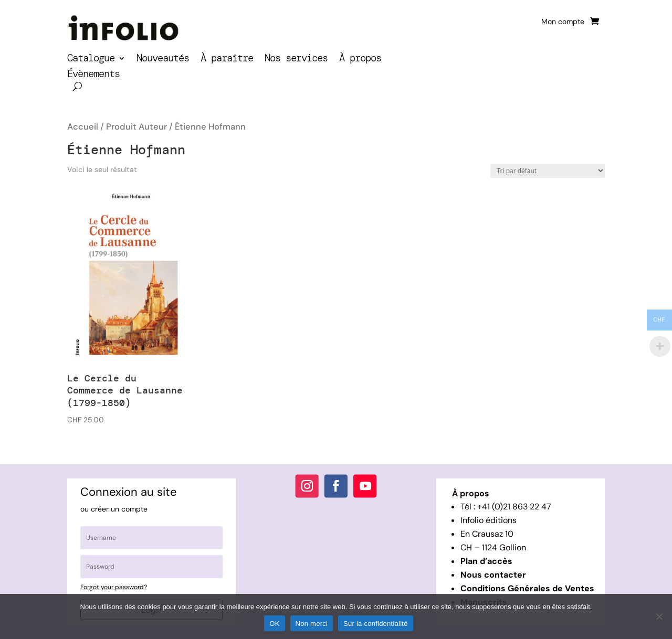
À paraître (227, 60)
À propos (360, 60)
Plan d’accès (486, 561)
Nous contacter (493, 575)
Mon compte (563, 22)
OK (274, 624)
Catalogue (91, 60)
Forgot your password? (114, 587)
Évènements (93, 75)
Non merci (312, 624)
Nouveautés (163, 60)
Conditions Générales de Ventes (527, 588)
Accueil (83, 127)
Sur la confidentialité (376, 624)
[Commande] (548, 171)
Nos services (296, 60)
